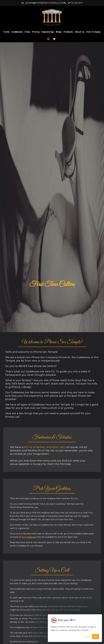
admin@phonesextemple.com (43, 3)
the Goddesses (29, 537)
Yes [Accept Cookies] (96, 637)
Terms (87, 637)
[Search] (49, 39)
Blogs (59, 32)
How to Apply (93, 32)
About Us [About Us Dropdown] (80, 32)
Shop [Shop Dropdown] (27, 32)
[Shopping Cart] (54, 39)
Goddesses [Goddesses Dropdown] (17, 32)
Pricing (36, 32)
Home (6, 32)
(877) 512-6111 (73, 3)
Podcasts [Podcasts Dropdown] (68, 32)
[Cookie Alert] (75, 628)
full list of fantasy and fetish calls (45, 447)
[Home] (52, 17)
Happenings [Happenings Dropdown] (47, 32)
